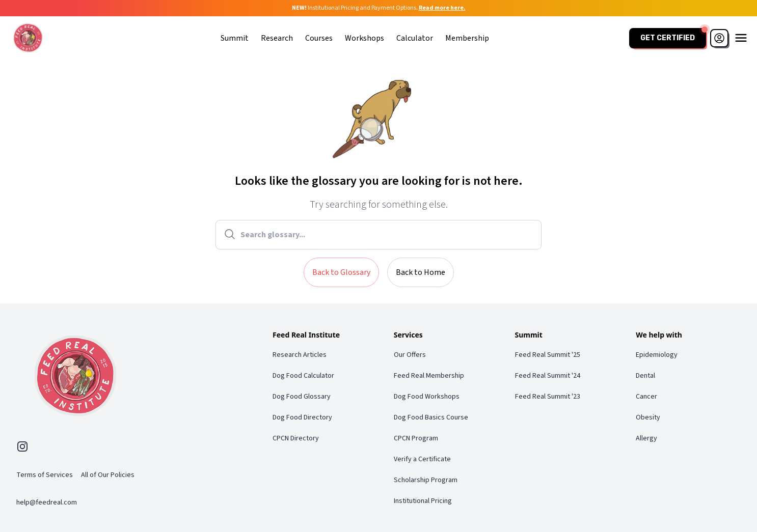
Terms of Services (45, 475)
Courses (319, 38)
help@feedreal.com (47, 502)
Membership (467, 38)
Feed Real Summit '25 (548, 355)
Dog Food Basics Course (431, 417)
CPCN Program (416, 438)
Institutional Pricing (423, 501)
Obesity (648, 417)
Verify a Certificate (422, 459)
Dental (645, 376)
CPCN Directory (296, 438)
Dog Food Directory (302, 417)
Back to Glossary (341, 272)
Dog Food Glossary (302, 397)
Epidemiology (657, 355)
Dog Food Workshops (427, 397)
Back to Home (421, 272)
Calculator (415, 38)
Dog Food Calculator (303, 376)
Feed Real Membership (429, 376)
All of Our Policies (108, 475)
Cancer (646, 397)
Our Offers (410, 355)
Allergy (646, 438)
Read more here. (442, 8)
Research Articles (300, 355)
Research (277, 38)
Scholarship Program (426, 480)
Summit (235, 38)
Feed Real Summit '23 (548, 397)
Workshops (364, 38)
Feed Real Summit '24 (548, 376)
